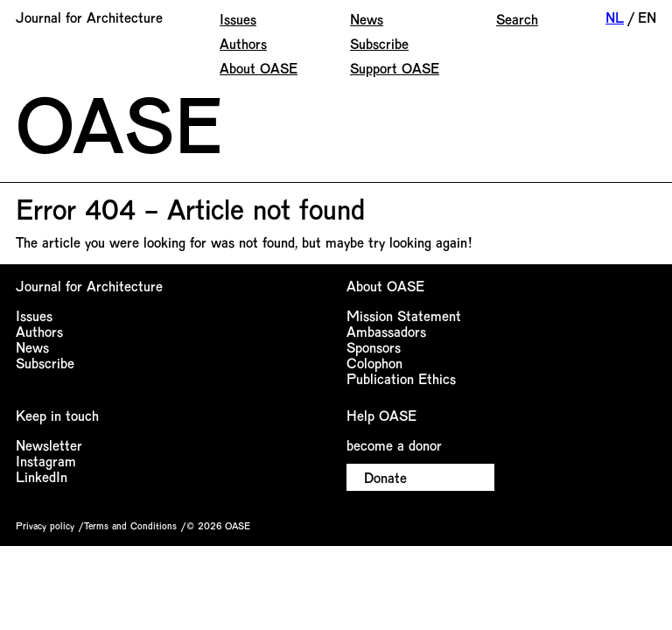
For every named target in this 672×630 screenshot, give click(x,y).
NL (615, 17)
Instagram (46, 461)
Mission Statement (404, 315)
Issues (238, 19)
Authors (243, 43)
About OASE (259, 68)
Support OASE (395, 68)
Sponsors (374, 347)
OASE (119, 122)
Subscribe (379, 43)
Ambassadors (386, 331)
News (367, 19)
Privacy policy (45, 525)
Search (517, 19)
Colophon (374, 363)
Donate (385, 477)
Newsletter (49, 445)
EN (647, 17)
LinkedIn (42, 476)
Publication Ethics (401, 378)
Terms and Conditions (130, 525)
